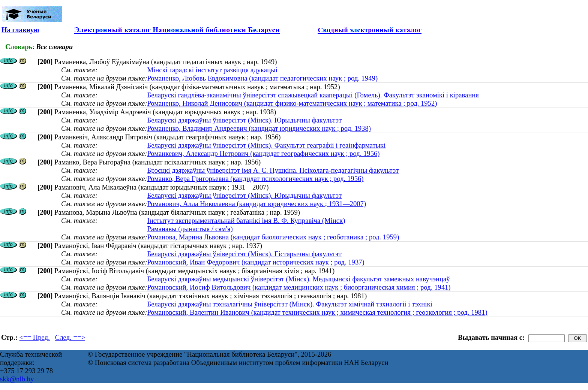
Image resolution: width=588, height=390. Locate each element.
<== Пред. (35, 337)
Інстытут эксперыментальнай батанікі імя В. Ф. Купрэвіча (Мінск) (246, 220)
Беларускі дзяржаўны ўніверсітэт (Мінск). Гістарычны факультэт (244, 254)
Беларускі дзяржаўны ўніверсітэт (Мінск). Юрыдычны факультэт (244, 120)
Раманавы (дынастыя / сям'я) (190, 229)
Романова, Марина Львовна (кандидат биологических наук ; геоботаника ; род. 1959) (273, 237)
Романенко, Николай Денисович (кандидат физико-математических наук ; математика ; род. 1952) (292, 103)
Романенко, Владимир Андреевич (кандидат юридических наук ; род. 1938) (259, 128)
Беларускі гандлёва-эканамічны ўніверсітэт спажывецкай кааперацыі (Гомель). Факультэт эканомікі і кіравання (313, 95)
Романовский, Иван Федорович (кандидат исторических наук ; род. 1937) (256, 262)
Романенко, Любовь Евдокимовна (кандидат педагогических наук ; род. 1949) (262, 78)
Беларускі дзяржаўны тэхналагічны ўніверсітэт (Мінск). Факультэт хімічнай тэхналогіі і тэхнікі (289, 304)
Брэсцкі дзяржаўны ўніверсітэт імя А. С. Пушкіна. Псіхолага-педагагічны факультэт (273, 170)
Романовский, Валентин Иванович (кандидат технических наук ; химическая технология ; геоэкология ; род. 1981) (317, 312)
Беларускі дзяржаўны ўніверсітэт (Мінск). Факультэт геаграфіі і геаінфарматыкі (266, 145)
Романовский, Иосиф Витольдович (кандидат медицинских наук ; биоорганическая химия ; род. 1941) (299, 287)
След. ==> (70, 337)
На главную (20, 30)
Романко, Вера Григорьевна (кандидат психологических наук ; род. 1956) (255, 179)
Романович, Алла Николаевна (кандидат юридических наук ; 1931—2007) (256, 204)
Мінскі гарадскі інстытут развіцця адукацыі (212, 70)
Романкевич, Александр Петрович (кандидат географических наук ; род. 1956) (263, 153)
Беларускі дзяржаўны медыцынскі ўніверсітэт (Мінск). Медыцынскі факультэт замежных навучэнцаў (298, 279)
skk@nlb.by (17, 379)
